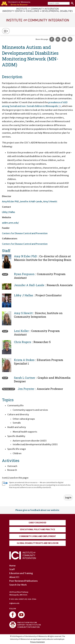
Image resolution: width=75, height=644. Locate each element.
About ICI (14, 577)
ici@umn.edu (14, 603)
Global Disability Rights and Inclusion (38, 543)
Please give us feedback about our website (37, 510)
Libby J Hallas (9, 212)
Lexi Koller (21, 331)
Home (12, 566)
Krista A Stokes (24, 360)
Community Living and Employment (37, 536)
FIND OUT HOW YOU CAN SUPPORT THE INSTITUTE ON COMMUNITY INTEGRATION (25, 625)
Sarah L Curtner (25, 378)
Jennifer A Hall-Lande (31, 201)
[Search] (72, 3)
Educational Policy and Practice (38, 529)
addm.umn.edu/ (10, 223)
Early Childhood (37, 523)
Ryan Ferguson (24, 274)
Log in (68, 498)
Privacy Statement (37, 642)
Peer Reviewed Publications (24, 581)
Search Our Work (18, 585)
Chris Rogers (23, 342)
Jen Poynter (26, 389)
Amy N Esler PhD (10, 201)
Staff (12, 569)
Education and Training (21, 573)
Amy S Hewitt (50, 201)
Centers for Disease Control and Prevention (25, 233)
